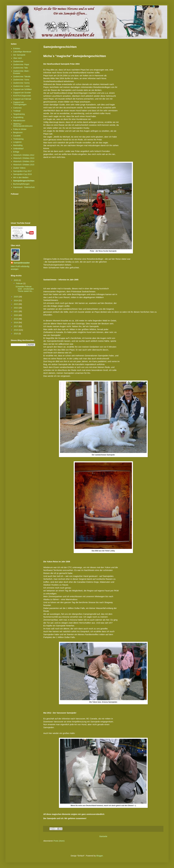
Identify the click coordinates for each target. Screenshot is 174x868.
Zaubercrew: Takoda (22, 77)
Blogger (100, 856)
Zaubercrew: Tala (21, 68)
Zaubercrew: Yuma (21, 80)
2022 (16, 308)
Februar (20, 283)
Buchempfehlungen (21, 184)
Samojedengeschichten (24, 181)
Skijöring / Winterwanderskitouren (23, 125)
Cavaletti (17, 136)
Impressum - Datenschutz (24, 187)
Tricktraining (18, 139)
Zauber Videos (19, 168)
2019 (16, 319)
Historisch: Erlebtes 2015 (24, 165)
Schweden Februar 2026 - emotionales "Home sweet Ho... (25, 289)
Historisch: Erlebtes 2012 (24, 155)
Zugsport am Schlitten (22, 89)
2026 (16, 280)
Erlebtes (17, 49)
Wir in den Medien (21, 177)
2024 (16, 300)
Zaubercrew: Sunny (21, 83)
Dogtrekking (18, 117)
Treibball (17, 111)
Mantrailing (18, 145)
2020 (16, 315)
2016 (16, 330)
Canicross (17, 108)
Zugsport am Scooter (22, 93)
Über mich (18, 58)
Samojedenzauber (22, 263)
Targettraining (19, 114)
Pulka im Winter (20, 129)
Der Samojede (19, 55)
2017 (16, 326)
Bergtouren (18, 132)
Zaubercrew (18, 61)
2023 (16, 304)
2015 (16, 334)
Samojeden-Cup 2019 (22, 174)
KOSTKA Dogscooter (22, 96)
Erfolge (16, 152)
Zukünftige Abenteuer (22, 52)
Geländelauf (18, 149)
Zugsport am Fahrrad (22, 99)
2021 (16, 311)
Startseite (103, 836)
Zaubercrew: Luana (21, 86)
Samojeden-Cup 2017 (22, 171)
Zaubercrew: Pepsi (21, 64)
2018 (16, 322)
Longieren (17, 142)
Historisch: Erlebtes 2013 (24, 158)
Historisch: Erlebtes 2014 (24, 161)
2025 (16, 297)
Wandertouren (19, 121)
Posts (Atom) (59, 841)
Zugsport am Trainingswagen (20, 103)
